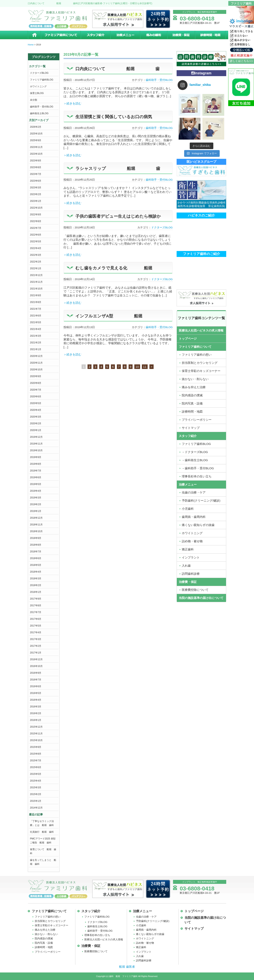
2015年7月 (36, 761)
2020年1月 (36, 430)
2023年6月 (36, 181)
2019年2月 (36, 504)
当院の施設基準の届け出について (201, 598)
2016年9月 (36, 673)
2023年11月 (36, 147)
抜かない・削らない (195, 379)
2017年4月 (36, 632)
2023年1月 (36, 201)
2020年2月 (36, 423)
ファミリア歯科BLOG (42, 80)
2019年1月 (36, 511)
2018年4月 (36, 572)
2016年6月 (36, 686)
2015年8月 (36, 754)
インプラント (191, 557)
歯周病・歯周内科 (194, 517)
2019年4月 (36, 491)
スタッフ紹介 (95, 35)
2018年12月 (36, 518)
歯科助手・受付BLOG (42, 107)
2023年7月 (36, 174)
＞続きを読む (72, 103)
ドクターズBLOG (39, 73)
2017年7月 (36, 612)
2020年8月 (36, 383)
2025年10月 (36, 134)
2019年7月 (36, 471)
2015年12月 (36, 727)
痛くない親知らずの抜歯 (198, 525)
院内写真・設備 (192, 403)
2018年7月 (36, 552)
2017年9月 (36, 599)
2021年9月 (36, 295)
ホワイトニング (38, 86)
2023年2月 (36, 194)
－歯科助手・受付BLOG (198, 468)
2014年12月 (36, 808)
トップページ (188, 339)
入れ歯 (186, 566)
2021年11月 (36, 282)
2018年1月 (36, 592)
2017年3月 (36, 639)
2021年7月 (36, 309)
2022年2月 (36, 262)
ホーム (34, 35)
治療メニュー (125, 35)
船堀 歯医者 (127, 967)
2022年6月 (36, 235)
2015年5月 (36, 774)
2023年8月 (36, 167)
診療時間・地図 (211, 35)
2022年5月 (36, 241)
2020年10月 (36, 370)
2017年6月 (36, 619)
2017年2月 (36, 646)
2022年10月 (36, 208)
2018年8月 (36, 545)
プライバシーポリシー (197, 420)
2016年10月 (36, 666)
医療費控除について (195, 590)
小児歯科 (188, 509)
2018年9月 (36, 538)
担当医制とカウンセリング (200, 363)
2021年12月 (36, 275)
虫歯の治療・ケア (194, 492)
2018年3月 (36, 579)
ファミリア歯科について (61, 35)
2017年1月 (36, 653)
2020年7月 (36, 390)
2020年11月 (36, 363)
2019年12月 (36, 437)
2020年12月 (36, 356)
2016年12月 (36, 659)
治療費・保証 (181, 35)
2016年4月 (36, 700)
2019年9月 (36, 457)
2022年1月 (36, 268)
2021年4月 (36, 329)
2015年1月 (36, 801)
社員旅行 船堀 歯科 (42, 832)
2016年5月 (36, 693)
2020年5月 (36, 403)
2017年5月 (36, 626)
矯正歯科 (188, 549)
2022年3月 (36, 255)
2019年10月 (36, 450)
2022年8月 (36, 221)
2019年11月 (36, 444)
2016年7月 (36, 680)
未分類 (34, 100)
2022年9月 (36, 215)
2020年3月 (36, 417)
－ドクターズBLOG (195, 452)
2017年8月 (36, 605)
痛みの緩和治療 (153, 35)
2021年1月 (36, 349)
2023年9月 (36, 161)
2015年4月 (36, 781)
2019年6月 (36, 477)
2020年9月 (36, 376)
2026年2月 (36, 127)
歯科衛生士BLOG (39, 113)
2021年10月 (36, 289)
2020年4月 (36, 410)
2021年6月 (36, 316)
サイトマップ (191, 428)
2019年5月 (36, 484)
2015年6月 (36, 767)
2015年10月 (36, 740)
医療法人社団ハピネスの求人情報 (201, 330)
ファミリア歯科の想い (197, 355)
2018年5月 (36, 565)
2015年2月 (36, 794)
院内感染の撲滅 (192, 395)
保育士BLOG (37, 93)
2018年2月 (36, 585)
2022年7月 (36, 228)
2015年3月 (36, 787)
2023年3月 (36, 188)
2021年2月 (36, 343)
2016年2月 (36, 713)
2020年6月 (36, 397)
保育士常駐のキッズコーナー (201, 371)
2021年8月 (36, 302)
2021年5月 (36, 322)
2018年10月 (36, 531)
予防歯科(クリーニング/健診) (201, 501)
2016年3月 (36, 707)
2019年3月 (36, 498)
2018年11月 (36, 525)
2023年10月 (36, 154)
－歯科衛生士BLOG (195, 460)
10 (137, 367)
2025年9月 (36, 140)
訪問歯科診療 (191, 574)
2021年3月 (36, 336)
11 (145, 367)
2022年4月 (36, 248)
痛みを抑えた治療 (194, 387)
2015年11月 (36, 734)
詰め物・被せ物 (192, 541)
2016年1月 (36, 720)
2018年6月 (36, 558)
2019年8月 (36, 464)
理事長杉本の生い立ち (197, 476)
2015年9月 (36, 747)
